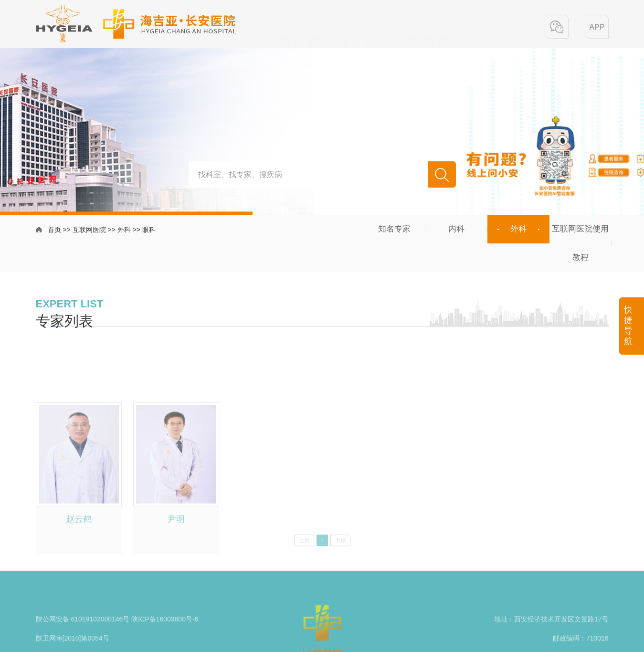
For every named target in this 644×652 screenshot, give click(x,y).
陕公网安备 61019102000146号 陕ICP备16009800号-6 (117, 631)
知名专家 (394, 229)
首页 (54, 231)
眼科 (149, 231)
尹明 (176, 552)
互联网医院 (89, 231)
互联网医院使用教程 (580, 243)
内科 (456, 229)
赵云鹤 (79, 552)
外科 (124, 231)
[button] (557, 28)
